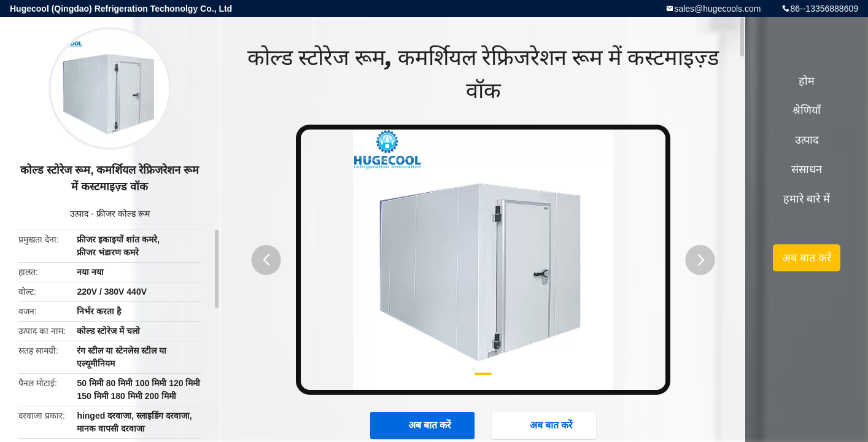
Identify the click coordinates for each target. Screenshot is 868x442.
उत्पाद (79, 214)
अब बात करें (424, 425)
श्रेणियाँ (807, 110)
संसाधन (807, 169)
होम (807, 81)
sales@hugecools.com (717, 9)
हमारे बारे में (807, 199)
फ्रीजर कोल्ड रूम (123, 214)
